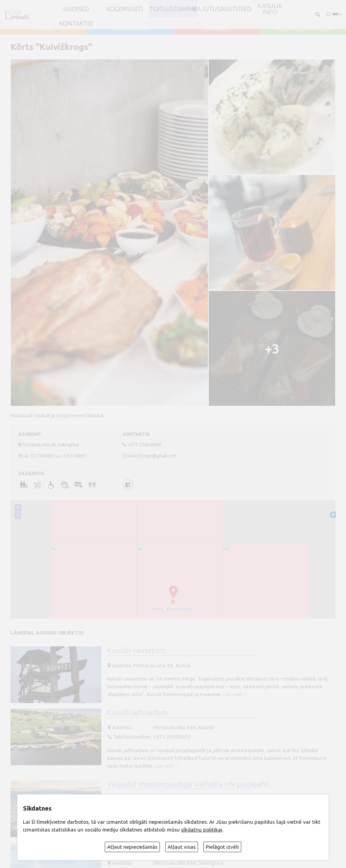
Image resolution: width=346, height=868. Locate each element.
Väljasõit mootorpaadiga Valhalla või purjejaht (188, 784)
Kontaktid (76, 23)
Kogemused (125, 9)
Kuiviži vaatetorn (137, 650)
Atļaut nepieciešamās (132, 847)
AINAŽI (43, 28)
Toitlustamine (173, 9)
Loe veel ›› (235, 694)
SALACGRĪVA (130, 28)
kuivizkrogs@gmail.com (153, 456)
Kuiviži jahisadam (137, 712)
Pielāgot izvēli (222, 847)
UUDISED (76, 9)
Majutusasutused (221, 9)
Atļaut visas (182, 847)
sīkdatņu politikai (202, 830)
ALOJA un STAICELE (303, 28)
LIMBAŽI (216, 28)
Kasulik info (270, 9)
